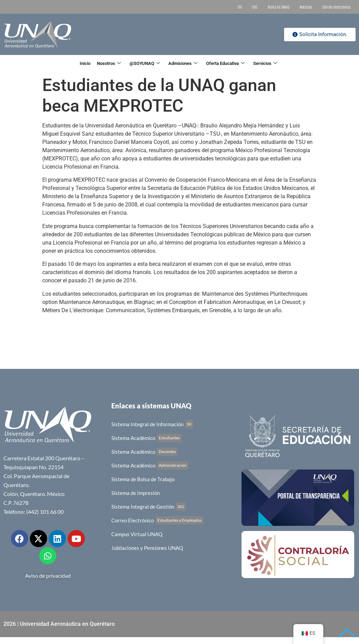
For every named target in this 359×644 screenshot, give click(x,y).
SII (240, 7)
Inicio (66, 64)
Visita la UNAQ (278, 7)
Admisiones (186, 64)
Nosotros (97, 64)
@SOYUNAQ (140, 64)
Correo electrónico (336, 7)
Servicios (284, 64)
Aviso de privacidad (48, 575)
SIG (255, 7)
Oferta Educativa (236, 64)
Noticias (306, 7)
